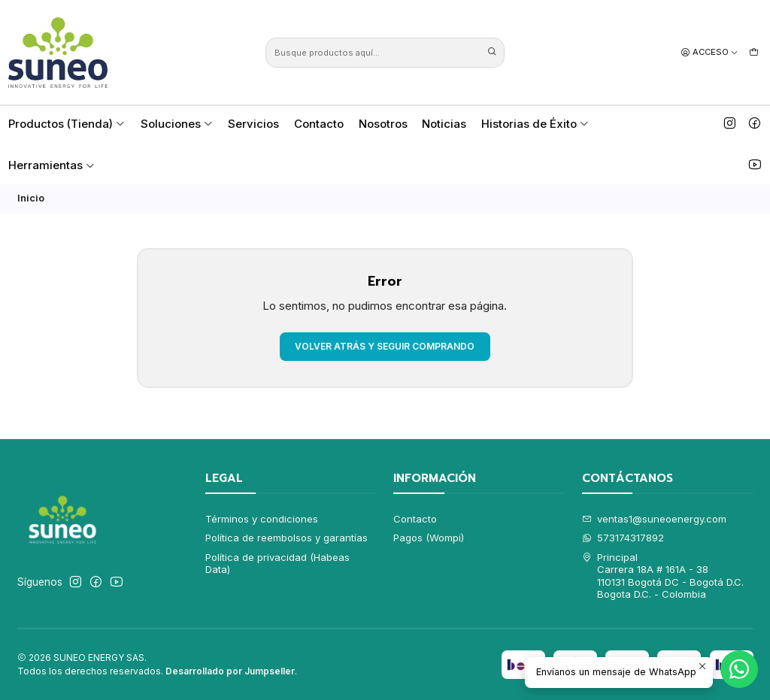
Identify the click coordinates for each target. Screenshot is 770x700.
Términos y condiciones (262, 519)
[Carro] (754, 52)
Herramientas (52, 165)
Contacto (319, 124)
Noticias (444, 124)
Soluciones (177, 124)
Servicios (253, 124)
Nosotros (383, 124)
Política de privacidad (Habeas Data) (277, 563)
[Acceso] (710, 52)
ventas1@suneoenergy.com (655, 519)
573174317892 (623, 538)
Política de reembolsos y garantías (286, 538)
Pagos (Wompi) (429, 538)
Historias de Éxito (535, 124)
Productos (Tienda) (67, 124)
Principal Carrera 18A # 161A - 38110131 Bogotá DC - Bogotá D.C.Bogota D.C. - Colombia (663, 576)
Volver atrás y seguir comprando (385, 346)
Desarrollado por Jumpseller (230, 671)
